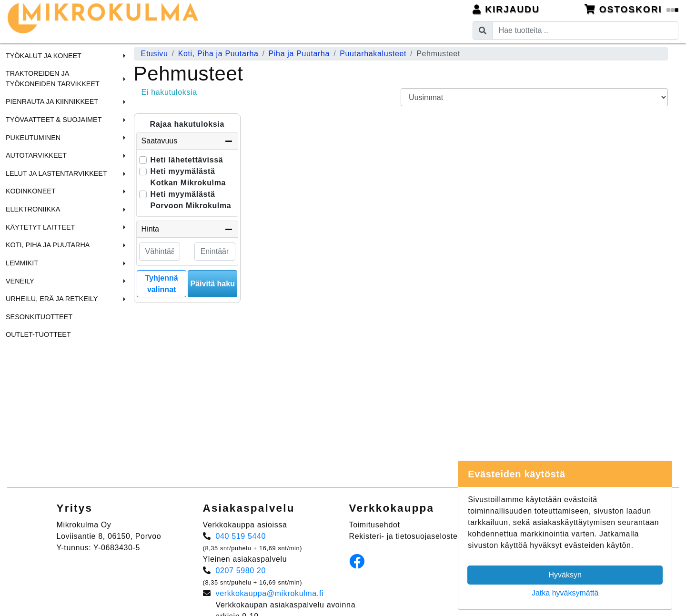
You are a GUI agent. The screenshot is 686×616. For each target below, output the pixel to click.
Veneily (20, 281)
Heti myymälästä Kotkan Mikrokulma (188, 177)
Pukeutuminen (33, 138)
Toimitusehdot (375, 525)
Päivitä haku (213, 284)
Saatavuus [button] (187, 141)
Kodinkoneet (31, 191)
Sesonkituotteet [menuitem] (39, 317)
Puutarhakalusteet (373, 54)
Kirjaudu (506, 9)
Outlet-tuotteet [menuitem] (38, 334)
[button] (123, 56)
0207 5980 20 (241, 571)
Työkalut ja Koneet (44, 56)
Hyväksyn (565, 575)
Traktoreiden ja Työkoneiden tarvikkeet (53, 79)
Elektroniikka (33, 209)
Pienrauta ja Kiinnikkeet (52, 101)
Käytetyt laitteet (40, 227)
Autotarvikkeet (36, 155)
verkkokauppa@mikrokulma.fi (270, 593)
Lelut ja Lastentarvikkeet (56, 173)
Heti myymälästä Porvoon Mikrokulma (191, 200)
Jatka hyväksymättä (565, 593)
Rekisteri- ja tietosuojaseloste (404, 536)
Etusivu (155, 54)
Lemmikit (22, 263)
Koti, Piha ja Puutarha (48, 245)
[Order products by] (534, 97)
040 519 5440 (241, 536)
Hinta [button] (187, 229)
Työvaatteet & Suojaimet (54, 120)
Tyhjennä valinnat (162, 284)
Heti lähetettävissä (187, 160)
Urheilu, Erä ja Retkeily (52, 299)
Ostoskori (632, 9)
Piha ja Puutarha (299, 54)
